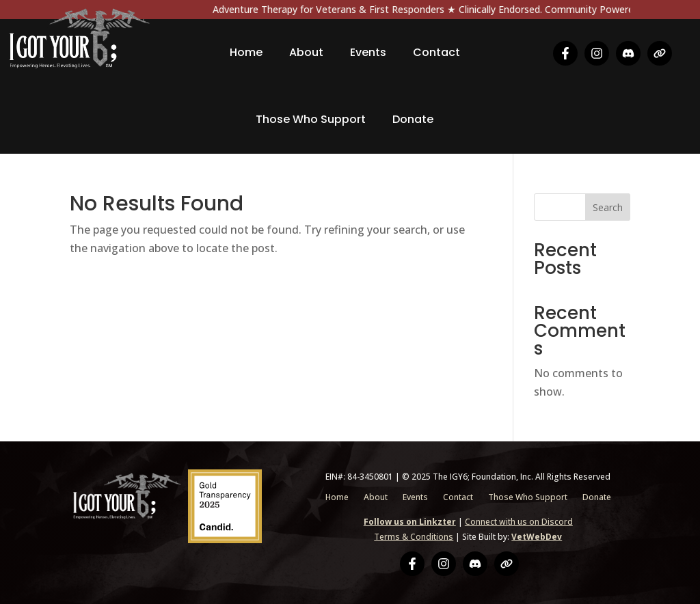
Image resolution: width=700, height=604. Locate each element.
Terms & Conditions (414, 537)
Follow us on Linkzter (410, 522)
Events (368, 52)
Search (608, 207)
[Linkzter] (660, 53)
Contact (436, 52)
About (306, 52)
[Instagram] (597, 53)
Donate (413, 119)
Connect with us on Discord (519, 522)
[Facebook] (565, 53)
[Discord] (628, 53)
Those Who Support (311, 119)
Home (246, 52)
